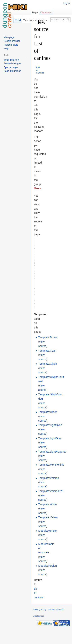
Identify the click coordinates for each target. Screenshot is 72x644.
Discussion (46, 12)
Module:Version (48, 580)
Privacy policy (40, 624)
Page (35, 12)
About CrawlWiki (56, 624)
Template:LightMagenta (52, 466)
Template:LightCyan (50, 439)
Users (38, 188)
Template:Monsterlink (51, 479)
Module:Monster (48, 545)
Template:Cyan (47, 365)
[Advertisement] (54, 76)
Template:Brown (48, 352)
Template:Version (48, 492)
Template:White (47, 519)
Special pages (11, 67)
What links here (12, 60)
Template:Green (48, 426)
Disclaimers (39, 630)
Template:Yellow (48, 532)
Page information (12, 71)
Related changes (12, 63)
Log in (67, 3)
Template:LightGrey (50, 453)
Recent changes (12, 41)
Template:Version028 (51, 505)
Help (6, 48)
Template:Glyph (48, 378)
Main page (9, 37)
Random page (11, 45)
